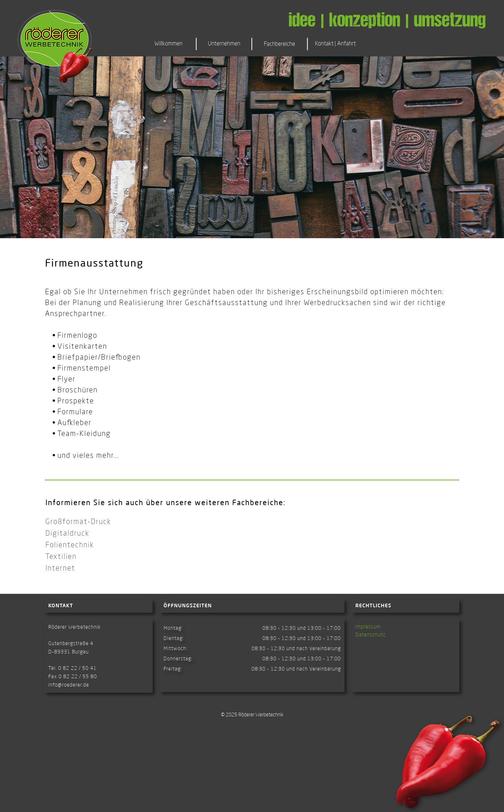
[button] (280, 44)
